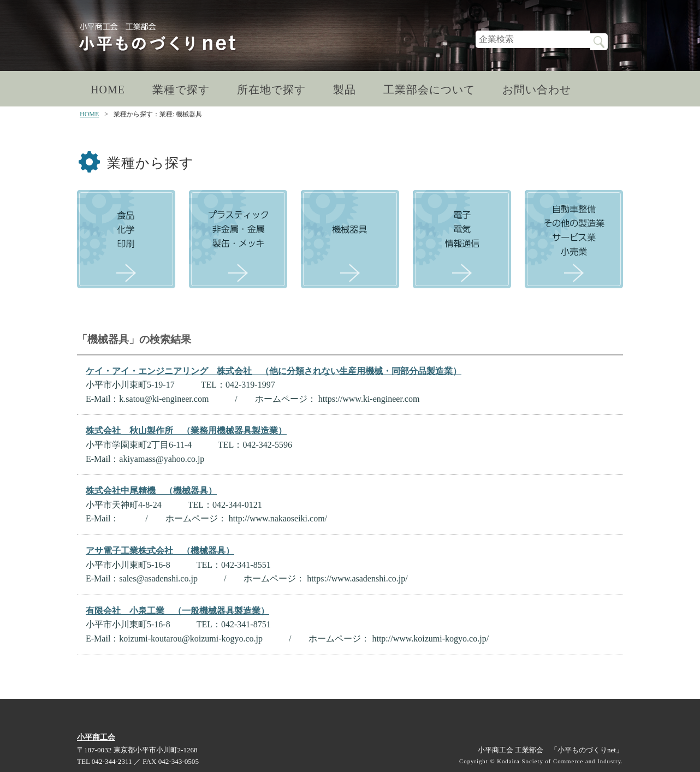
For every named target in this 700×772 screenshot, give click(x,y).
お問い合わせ (537, 90)
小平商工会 (96, 737)
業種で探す (181, 90)
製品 (345, 90)
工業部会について (429, 90)
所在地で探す (271, 90)
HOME (108, 90)
